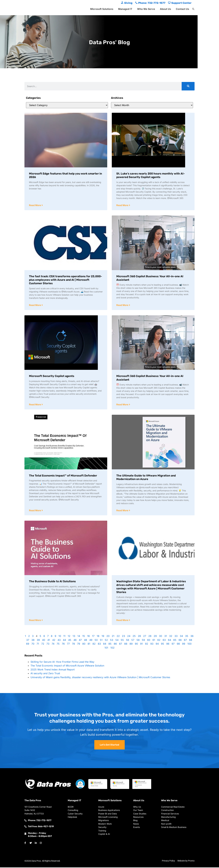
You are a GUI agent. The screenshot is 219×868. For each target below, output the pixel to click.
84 (105, 644)
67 (185, 641)
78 (73, 644)
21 (113, 637)
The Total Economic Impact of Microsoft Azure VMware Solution (68, 666)
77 (68, 644)
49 (91, 641)
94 (157, 644)
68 (191, 641)
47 (80, 641)
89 (131, 644)
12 (69, 637)
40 (44, 641)
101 (106, 648)
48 (86, 641)
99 (184, 644)
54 (117, 641)
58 (138, 641)
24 (129, 637)
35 (187, 637)
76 (63, 644)
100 (189, 644)
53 (112, 641)
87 (121, 644)
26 (139, 637)
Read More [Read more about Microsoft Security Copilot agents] (35, 405)
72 (43, 644)
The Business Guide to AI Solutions (52, 582)
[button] (193, 9)
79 (79, 644)
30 (161, 637)
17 (93, 637)
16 (88, 637)
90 (136, 644)
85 (110, 644)
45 (70, 641)
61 (154, 641)
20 (108, 637)
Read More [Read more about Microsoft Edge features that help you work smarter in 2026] (35, 205)
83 (99, 644)
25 (134, 637)
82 (94, 644)
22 (118, 637)
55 (122, 641)
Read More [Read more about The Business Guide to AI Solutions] (35, 621)
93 (152, 644)
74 (53, 644)
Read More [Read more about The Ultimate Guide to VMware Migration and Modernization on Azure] (123, 511)
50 (96, 641)
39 (38, 641)
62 (159, 641)
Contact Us (182, 9)
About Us (165, 9)
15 (84, 637)
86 (115, 644)
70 (33, 644)
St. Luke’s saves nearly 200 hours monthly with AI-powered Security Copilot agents (151, 175)
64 (169, 641)
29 (155, 637)
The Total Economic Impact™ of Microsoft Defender (63, 476)
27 (145, 637)
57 (133, 641)
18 (98, 637)
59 (143, 641)
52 (106, 641)
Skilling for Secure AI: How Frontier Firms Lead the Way (62, 663)
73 (48, 644)
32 (171, 637)
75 (58, 644)
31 (166, 637)
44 (64, 641)
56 (128, 641)
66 (180, 641)
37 (28, 641)
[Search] (188, 86)
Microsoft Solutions (102, 9)
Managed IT (125, 9)
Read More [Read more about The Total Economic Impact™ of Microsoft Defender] (35, 511)
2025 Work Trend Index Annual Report (53, 670)
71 (38, 644)
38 (33, 641)
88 (126, 644)
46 (75, 641)
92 (147, 644)
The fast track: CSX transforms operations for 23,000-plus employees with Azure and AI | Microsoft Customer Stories (66, 280)
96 (168, 644)
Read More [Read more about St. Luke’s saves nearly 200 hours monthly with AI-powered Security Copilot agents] (123, 205)
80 (84, 644)
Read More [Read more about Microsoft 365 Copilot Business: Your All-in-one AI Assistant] (123, 305)
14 (79, 637)
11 (64, 637)
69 (28, 644)
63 (164, 641)
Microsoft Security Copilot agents (52, 376)
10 (60, 637)
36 (192, 637)
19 (103, 637)
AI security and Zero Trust (45, 674)
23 (123, 637)
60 (149, 641)
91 (141, 644)
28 (150, 637)
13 (74, 637)
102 (112, 648)
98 (178, 644)
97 (173, 644)
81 (89, 644)
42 (54, 641)
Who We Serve (146, 9)
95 (163, 644)
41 (49, 641)
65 (175, 641)
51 (101, 641)
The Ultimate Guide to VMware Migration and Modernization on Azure (146, 478)
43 (59, 641)
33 (176, 637)
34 (181, 637)
